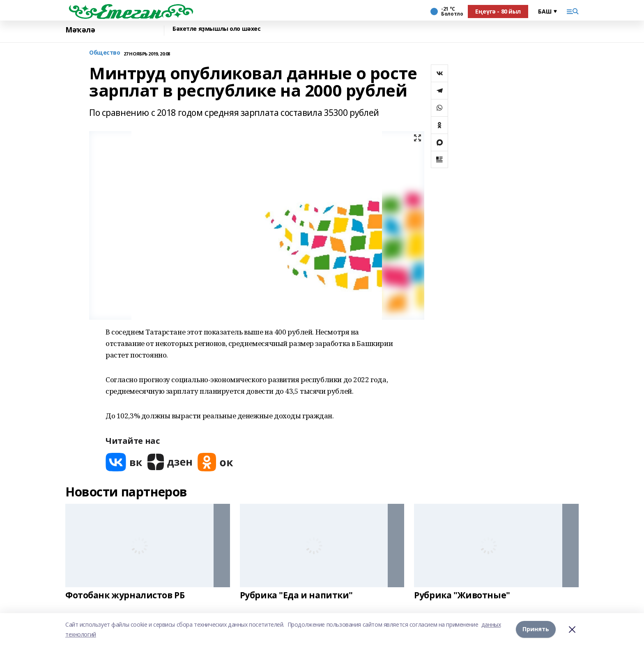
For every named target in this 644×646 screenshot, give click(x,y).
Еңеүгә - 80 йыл (498, 11)
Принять (536, 629)
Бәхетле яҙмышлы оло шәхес (217, 29)
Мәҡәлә (80, 30)
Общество (105, 53)
